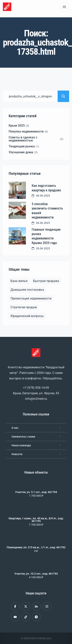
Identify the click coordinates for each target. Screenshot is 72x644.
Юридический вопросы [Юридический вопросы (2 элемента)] (27, 316)
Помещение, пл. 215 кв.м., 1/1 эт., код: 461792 (36, 547)
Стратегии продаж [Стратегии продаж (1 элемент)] (24, 307)
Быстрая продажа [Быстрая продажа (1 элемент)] (46, 281)
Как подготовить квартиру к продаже (46, 188)
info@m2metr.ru (36, 399)
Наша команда (21, 445)
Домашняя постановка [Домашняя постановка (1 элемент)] (27, 290)
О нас (15, 428)
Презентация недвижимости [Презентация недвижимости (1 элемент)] (31, 298)
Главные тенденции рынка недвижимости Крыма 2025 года (46, 236)
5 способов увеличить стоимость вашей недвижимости (47, 211)
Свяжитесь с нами (23, 437)
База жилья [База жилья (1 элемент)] (19, 281)
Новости (17, 454)
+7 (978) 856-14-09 (36, 388)
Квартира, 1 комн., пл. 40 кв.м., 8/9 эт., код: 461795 (36, 520)
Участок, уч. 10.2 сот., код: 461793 (36, 574)
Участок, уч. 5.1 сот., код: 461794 (36, 492)
